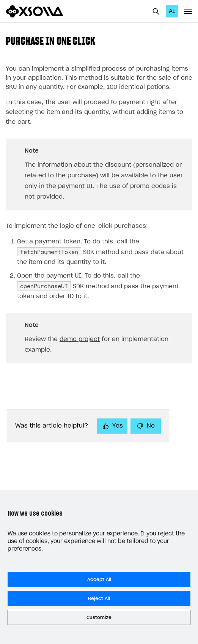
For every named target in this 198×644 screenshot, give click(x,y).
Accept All (99, 579)
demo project (80, 339)
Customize (99, 617)
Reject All (99, 598)
